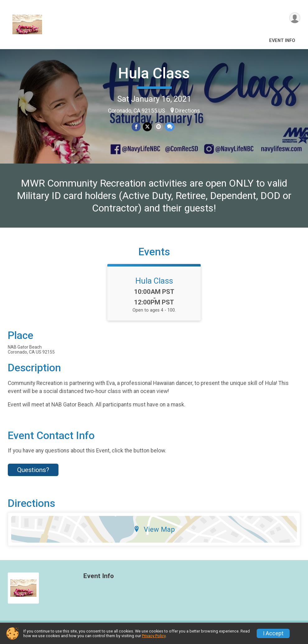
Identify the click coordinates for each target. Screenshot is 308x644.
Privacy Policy (154, 636)
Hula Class (154, 73)
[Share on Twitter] (147, 127)
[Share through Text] (169, 127)
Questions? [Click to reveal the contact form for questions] (33, 474)
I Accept (273, 633)
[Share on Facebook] (136, 127)
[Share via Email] (158, 127)
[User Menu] (294, 18)
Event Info (282, 41)
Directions (188, 111)
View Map (154, 533)
